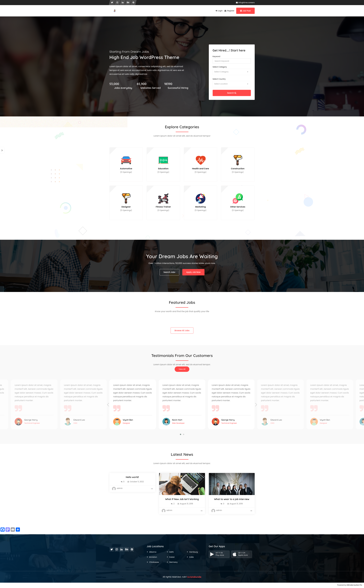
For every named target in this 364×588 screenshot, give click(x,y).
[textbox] (232, 72)
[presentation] (108, 405)
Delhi (171, 552)
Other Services (238, 202)
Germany (173, 562)
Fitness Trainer (163, 202)
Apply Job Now (193, 272)
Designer (126, 202)
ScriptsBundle (194, 577)
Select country (219, 79)
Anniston (153, 557)
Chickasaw (154, 562)
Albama (153, 552)
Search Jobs (169, 272)
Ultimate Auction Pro (354, 585)
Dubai (172, 557)
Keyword (216, 56)
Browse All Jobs (182, 330)
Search (232, 93)
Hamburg (193, 552)
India (191, 557)
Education (163, 164)
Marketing (201, 202)
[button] (181, 434)
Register (229, 11)
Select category (220, 67)
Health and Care (201, 164)
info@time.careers (245, 3)
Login (219, 11)
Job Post (245, 11)
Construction (238, 164)
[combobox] (232, 72)
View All (182, 369)
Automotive (126, 164)
